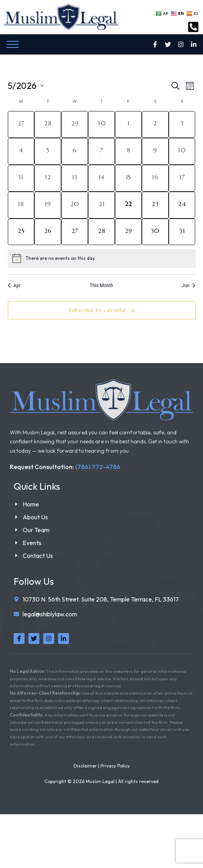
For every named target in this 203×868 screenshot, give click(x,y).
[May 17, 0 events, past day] (182, 178)
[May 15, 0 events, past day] (128, 178)
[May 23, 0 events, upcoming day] (155, 205)
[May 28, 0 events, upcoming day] (101, 232)
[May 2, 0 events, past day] (155, 124)
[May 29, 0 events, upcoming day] (128, 232)
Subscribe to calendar (97, 310)
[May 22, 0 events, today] (128, 205)
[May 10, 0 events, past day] (182, 151)
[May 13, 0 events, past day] (75, 178)
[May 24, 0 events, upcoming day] (182, 205)
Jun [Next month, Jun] (189, 286)
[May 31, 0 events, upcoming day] (182, 232)
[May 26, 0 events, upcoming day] (48, 232)
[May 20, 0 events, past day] (75, 205)
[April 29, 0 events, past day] (75, 124)
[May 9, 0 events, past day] (155, 151)
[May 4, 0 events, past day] (21, 151)
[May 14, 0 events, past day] (101, 178)
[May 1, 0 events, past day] (128, 124)
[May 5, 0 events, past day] (48, 151)
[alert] (102, 258)
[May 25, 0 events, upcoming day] (21, 232)
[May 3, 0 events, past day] (182, 124)
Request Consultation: (65, 467)
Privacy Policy (115, 766)
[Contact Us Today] (193, 28)
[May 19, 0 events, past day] (48, 205)
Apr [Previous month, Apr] (14, 286)
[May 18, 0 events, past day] (21, 205)
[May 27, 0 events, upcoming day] (75, 232)
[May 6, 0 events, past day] (75, 151)
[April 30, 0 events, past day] (101, 124)
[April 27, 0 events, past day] (21, 124)
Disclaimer (85, 766)
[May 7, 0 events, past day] (101, 151)
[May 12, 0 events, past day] (48, 178)
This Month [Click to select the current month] (101, 286)
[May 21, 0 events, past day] (101, 205)
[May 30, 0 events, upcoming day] (155, 232)
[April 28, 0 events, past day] (48, 124)
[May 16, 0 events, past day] (155, 178)
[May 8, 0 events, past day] (128, 151)
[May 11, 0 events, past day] (21, 178)
